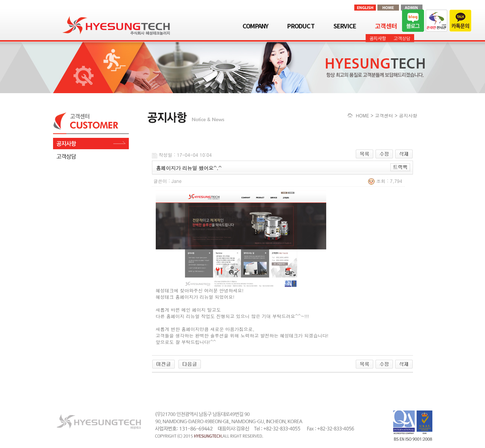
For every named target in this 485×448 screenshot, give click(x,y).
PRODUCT (301, 26)
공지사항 (378, 38)
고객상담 (402, 38)
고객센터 (386, 26)
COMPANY (255, 26)
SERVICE (345, 26)
